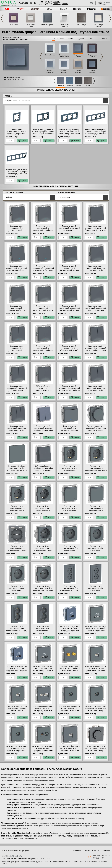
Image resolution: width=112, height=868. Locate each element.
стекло (71, 39)
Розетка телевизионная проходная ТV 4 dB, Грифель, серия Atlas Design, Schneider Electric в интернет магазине (17, 751)
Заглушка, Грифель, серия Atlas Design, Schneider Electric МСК (17, 468)
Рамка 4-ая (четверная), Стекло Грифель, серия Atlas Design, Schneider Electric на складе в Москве (96, 134)
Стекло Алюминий (50, 71)
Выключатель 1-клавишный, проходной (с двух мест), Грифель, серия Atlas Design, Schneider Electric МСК (96, 230)
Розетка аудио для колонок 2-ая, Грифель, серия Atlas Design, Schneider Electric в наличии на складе (69, 670)
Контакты (56, 2)
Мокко (88, 85)
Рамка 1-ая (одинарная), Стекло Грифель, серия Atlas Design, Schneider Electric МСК (17, 134)
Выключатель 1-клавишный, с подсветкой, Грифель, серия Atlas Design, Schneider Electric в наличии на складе (43, 231)
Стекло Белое (50, 55)
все (54, 39)
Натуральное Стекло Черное (92, 56)
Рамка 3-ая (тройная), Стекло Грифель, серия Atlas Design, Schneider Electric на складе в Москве (69, 134)
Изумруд (70, 85)
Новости (106, 850)
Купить (22, 141)
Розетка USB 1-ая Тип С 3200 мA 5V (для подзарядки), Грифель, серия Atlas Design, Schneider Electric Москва (69, 631)
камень (105, 39)
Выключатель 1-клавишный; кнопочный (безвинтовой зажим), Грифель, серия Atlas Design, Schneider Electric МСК (69, 311)
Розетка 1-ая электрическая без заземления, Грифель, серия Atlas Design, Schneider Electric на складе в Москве (43, 591)
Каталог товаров (92, 850)
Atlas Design (81, 25)
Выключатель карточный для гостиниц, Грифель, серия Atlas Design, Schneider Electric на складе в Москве (69, 431)
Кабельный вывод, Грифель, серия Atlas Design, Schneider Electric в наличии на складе (43, 470)
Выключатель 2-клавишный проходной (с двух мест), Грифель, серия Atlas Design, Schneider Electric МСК (69, 390)
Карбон (79, 85)
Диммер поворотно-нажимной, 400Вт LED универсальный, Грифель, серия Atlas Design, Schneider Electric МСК (96, 431)
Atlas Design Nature (98, 26)
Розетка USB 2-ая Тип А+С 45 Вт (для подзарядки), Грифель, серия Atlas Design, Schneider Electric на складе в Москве (17, 671)
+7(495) (27, 3)
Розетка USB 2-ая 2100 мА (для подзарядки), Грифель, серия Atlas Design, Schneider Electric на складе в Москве (96, 631)
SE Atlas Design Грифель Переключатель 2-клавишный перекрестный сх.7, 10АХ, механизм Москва (43, 391)
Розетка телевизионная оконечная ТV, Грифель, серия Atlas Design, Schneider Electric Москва (96, 710)
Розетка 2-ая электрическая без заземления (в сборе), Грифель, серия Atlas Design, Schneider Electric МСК (69, 591)
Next (110, 19)
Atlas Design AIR (48, 25)
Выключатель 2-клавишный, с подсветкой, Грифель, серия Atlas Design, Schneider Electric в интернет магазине (43, 351)
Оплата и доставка (60, 4)
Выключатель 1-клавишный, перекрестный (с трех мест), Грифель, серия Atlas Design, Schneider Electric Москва (17, 311)
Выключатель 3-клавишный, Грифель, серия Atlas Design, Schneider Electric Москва (17, 430)
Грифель (60, 85)
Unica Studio (14, 25)
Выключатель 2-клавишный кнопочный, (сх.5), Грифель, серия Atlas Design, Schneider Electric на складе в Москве (96, 351)
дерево (81, 39)
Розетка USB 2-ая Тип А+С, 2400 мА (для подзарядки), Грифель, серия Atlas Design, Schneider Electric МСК (43, 670)
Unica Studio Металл (65, 26)
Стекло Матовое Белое (64, 72)
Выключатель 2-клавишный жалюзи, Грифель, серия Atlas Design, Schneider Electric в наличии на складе (43, 431)
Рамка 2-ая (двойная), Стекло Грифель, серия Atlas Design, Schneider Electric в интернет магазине (43, 134)
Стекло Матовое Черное (92, 72)
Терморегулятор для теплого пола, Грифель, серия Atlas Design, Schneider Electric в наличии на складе (96, 750)
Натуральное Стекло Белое (64, 56)
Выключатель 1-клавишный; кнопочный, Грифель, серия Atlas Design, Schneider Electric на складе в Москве (96, 311)
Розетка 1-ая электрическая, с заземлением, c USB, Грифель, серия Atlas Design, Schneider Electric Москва (43, 551)
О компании (76, 850)
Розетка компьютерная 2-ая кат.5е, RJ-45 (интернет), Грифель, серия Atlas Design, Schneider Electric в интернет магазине (43, 711)
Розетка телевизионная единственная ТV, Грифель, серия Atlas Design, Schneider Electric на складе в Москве (69, 711)
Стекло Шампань (78, 71)
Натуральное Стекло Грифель (78, 56)
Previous (2, 19)
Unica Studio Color (31, 26)
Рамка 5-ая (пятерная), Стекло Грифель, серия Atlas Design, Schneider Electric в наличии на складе (17, 174)
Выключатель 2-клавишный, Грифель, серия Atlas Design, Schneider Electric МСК (96, 389)
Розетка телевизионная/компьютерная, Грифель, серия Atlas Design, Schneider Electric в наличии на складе (43, 751)
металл (93, 39)
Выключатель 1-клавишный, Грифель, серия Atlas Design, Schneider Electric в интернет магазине (96, 270)
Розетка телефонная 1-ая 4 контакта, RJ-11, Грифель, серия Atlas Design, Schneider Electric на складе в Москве (69, 751)
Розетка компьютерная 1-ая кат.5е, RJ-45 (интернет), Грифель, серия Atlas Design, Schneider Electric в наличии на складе (96, 671)
